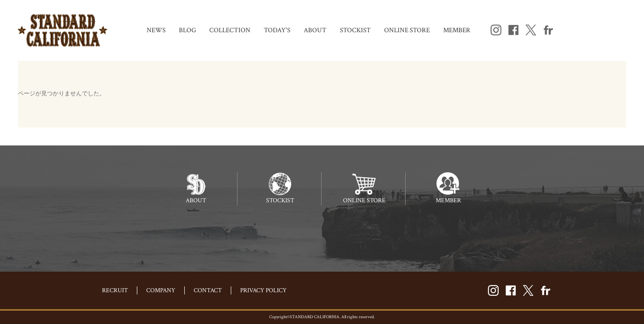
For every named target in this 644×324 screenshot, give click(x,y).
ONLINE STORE (407, 30)
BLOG (187, 30)
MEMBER (457, 30)
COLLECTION (230, 30)
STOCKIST (355, 30)
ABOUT (315, 30)
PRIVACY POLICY (263, 290)
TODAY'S (277, 30)
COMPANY (161, 290)
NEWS (156, 30)
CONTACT (208, 290)
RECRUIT (115, 290)
